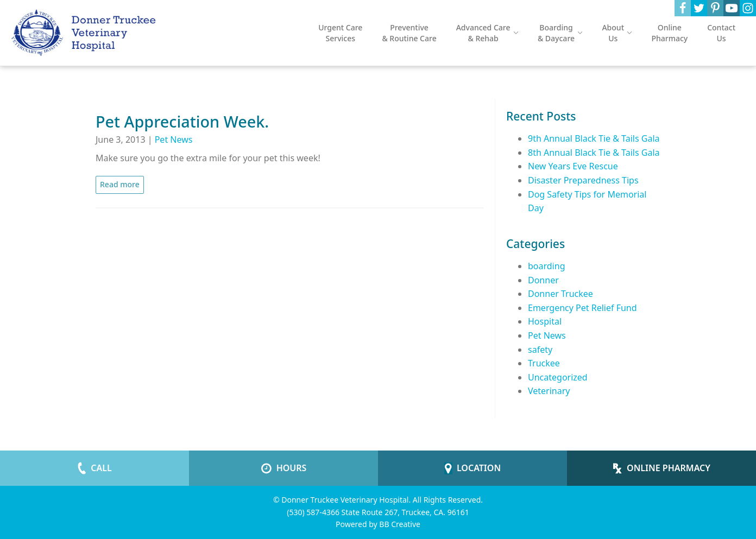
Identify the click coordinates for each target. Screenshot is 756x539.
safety (540, 350)
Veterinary (549, 391)
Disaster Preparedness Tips (583, 180)
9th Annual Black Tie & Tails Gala (594, 138)
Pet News (174, 139)
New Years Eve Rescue (573, 166)
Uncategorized (558, 377)
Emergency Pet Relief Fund (582, 308)
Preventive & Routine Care (409, 33)
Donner (543, 280)
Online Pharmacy (669, 33)
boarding (546, 266)
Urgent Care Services (340, 33)
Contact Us (721, 33)
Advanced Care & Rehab (487, 33)
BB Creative (400, 524)
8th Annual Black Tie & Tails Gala (594, 153)
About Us (617, 33)
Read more (120, 184)
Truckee (544, 363)
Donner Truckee (560, 294)
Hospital (545, 321)
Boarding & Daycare (560, 33)
